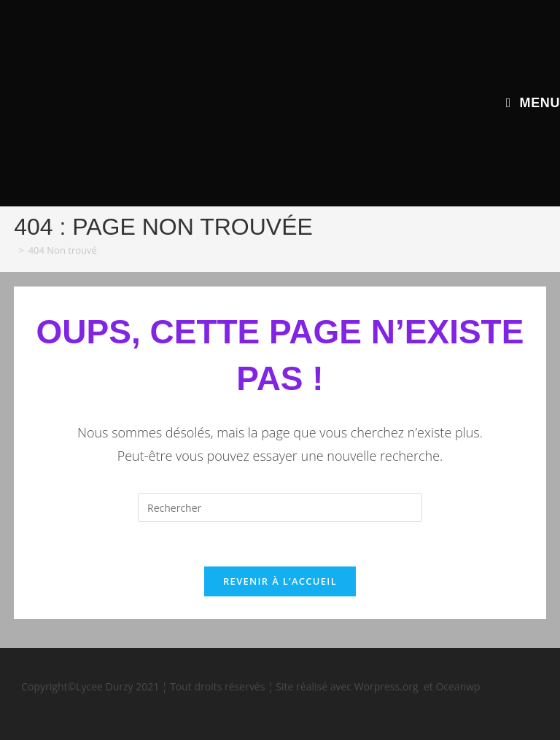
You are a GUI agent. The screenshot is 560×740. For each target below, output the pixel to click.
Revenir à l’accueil (280, 581)
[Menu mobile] (533, 103)
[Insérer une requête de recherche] (280, 507)
